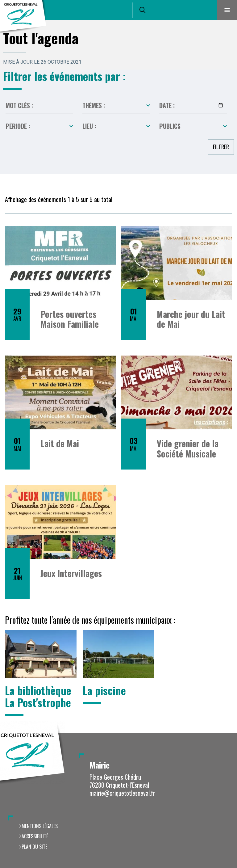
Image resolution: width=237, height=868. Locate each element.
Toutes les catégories (116, 106)
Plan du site (34, 847)
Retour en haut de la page (222, 733)
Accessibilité (35, 836)
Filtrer (221, 147)
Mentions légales (40, 826)
